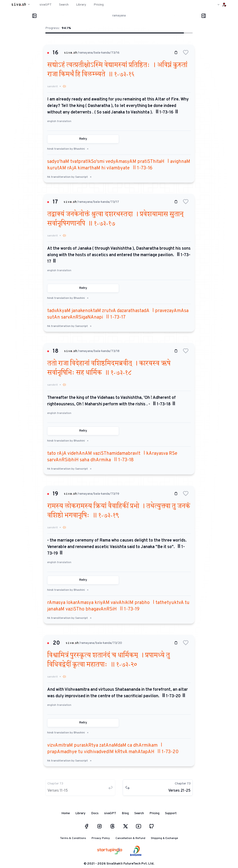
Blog (125, 813)
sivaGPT (110, 813)
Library (80, 813)
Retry (83, 139)
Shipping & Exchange (164, 838)
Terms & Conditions (73, 838)
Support (171, 813)
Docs (95, 813)
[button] (186, 52)
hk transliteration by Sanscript (69, 177)
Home (66, 813)
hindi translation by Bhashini (68, 149)
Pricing (154, 813)
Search (139, 813)
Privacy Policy (101, 838)
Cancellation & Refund (130, 838)
